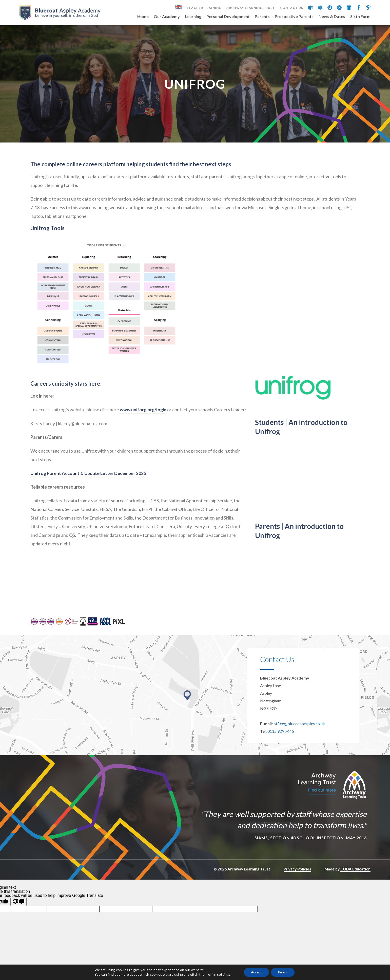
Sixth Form (360, 17)
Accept (256, 972)
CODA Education (355, 874)
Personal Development (228, 17)
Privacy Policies (297, 874)
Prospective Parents (294, 17)
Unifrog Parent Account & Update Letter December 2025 (89, 477)
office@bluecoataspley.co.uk (299, 728)
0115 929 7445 (281, 736)
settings (222, 974)
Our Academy (167, 17)
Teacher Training (204, 8)
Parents (262, 17)
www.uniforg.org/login (143, 414)
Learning (193, 17)
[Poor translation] (18, 906)
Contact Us (292, 8)
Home (143, 17)
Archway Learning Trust (251, 8)
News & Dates (332, 17)
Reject (284, 972)
